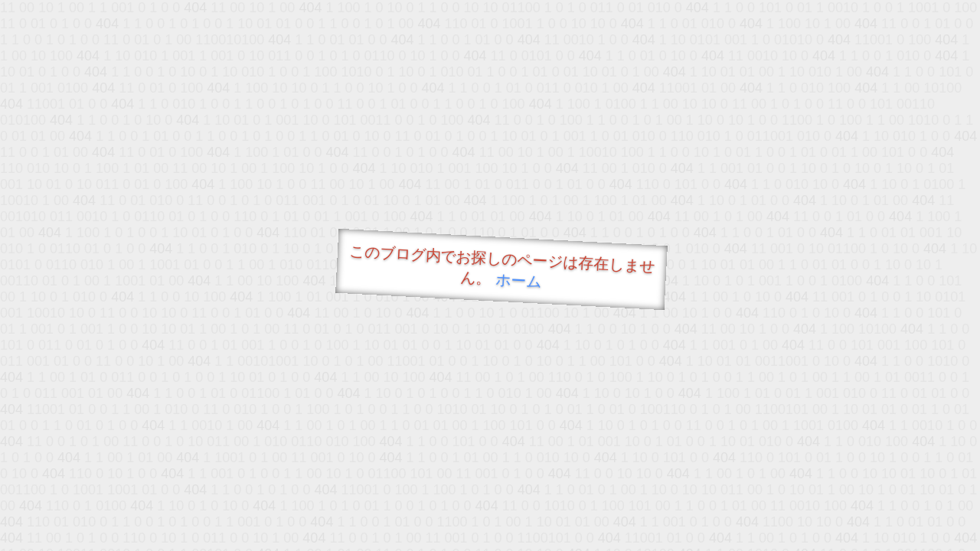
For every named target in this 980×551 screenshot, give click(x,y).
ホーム (519, 280)
